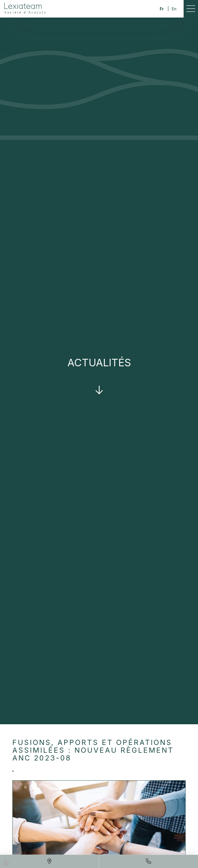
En (174, 9)
